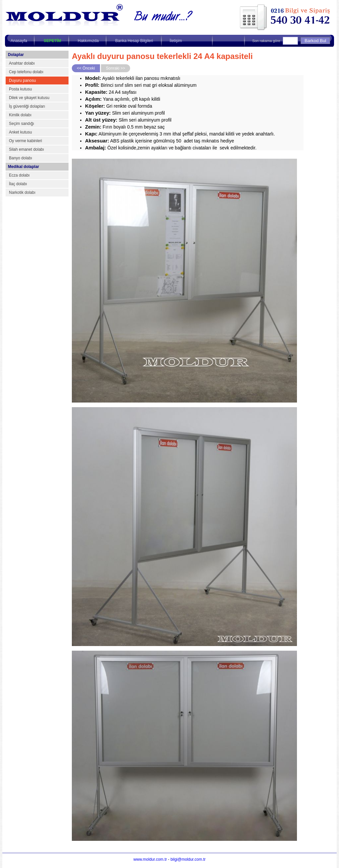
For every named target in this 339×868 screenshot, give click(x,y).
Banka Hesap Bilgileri (134, 41)
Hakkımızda (88, 41)
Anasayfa (19, 41)
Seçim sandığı (22, 124)
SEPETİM (52, 41)
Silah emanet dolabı (26, 149)
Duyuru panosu (22, 81)
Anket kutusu (20, 132)
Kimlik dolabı (20, 115)
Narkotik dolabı (22, 192)
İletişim (176, 41)
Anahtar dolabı (22, 63)
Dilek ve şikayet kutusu (29, 98)
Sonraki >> (116, 68)
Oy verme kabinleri (25, 141)
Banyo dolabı (21, 158)
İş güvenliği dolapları (27, 106)
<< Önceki (86, 68)
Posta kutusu (20, 89)
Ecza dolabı (19, 175)
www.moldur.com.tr (150, 859)
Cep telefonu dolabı (26, 72)
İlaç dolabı (18, 184)
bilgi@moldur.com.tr (188, 859)
